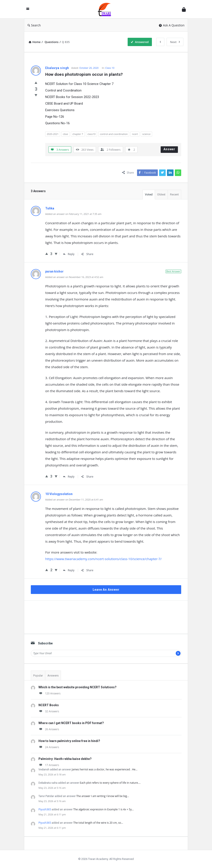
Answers (53, 676)
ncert (135, 134)
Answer (169, 149)
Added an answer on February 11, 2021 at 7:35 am (73, 214)
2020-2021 (53, 134)
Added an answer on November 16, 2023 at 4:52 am (74, 277)
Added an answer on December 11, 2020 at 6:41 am (74, 500)
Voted (149, 194)
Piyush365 (45, 809)
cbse (65, 134)
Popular (38, 676)
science (146, 134)
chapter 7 (78, 134)
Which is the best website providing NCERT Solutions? (77, 687)
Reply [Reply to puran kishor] (69, 477)
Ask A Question (172, 25)
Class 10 (110, 68)
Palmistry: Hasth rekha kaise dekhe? (65, 759)
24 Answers (49, 747)
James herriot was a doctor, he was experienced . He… (105, 769)
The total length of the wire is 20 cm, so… (98, 823)
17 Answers (49, 765)
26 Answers (49, 729)
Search (34, 25)
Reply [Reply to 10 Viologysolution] (69, 570)
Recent (174, 194)
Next (175, 42)
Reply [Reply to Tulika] (69, 254)
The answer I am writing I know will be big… (103, 796)
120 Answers (50, 693)
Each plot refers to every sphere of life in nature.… (110, 783)
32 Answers (49, 711)
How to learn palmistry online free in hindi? (69, 741)
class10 (91, 134)
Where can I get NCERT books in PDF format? (71, 723)
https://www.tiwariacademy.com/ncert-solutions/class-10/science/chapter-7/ (103, 559)
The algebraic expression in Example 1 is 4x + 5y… (103, 809)
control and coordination (114, 134)
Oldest (161, 194)
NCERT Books (49, 705)
